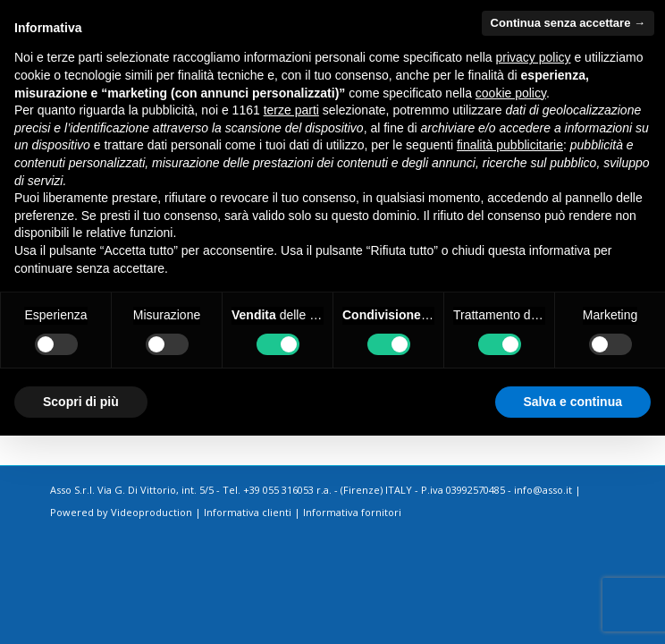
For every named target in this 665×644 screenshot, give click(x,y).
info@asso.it (543, 490)
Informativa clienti (248, 512)
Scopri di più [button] (81, 402)
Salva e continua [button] (573, 402)
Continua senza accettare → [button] (568, 23)
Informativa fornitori (352, 512)
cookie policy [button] (511, 93)
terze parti (291, 110)
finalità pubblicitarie (510, 145)
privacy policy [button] (534, 57)
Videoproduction (152, 512)
